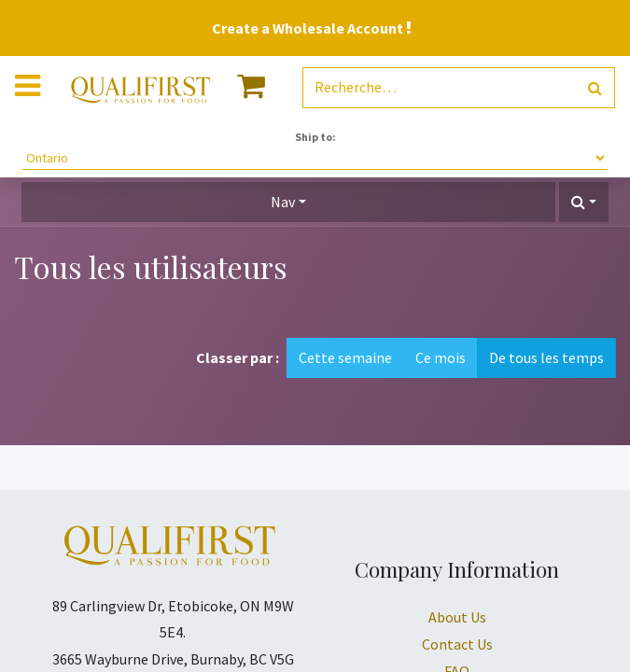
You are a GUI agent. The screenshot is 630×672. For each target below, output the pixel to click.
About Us (457, 617)
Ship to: (315, 137)
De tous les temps (546, 357)
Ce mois (441, 357)
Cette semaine (345, 357)
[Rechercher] (595, 88)
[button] (584, 202)
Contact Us (457, 644)
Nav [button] (283, 202)
